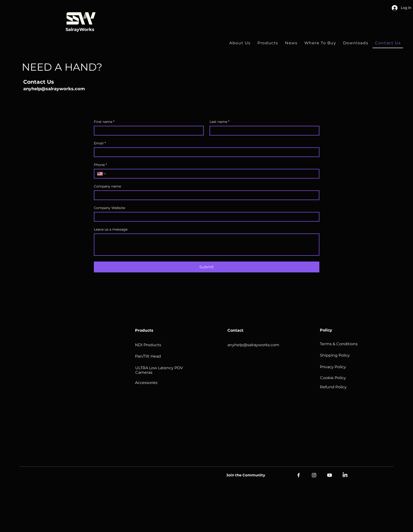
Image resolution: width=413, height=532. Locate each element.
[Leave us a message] (207, 245)
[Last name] (263, 131)
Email (100, 143)
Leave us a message (111, 229)
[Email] (205, 152)
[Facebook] (299, 475)
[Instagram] (314, 475)
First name (104, 122)
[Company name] (205, 195)
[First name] (147, 131)
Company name (107, 186)
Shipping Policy (335, 355)
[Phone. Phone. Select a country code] (102, 174)
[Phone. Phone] (211, 174)
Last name (219, 122)
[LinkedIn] (345, 475)
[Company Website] (205, 217)
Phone (100, 165)
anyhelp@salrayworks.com (54, 89)
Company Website (109, 208)
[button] (268, 43)
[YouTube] (330, 475)
